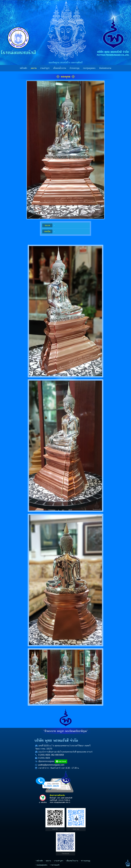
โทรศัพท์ (72, 828)
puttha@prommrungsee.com (23, 768)
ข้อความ (72, 844)
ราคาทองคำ (27, 817)
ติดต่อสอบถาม (105, 68)
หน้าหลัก (23, 68)
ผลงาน (34, 68)
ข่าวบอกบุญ (75, 68)
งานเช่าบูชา (45, 68)
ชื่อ (70, 819)
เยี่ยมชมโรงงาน (60, 68)
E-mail (71, 836)
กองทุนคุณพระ (89, 68)
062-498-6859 (29, 758)
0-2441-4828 (16, 758)
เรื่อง (70, 811)
